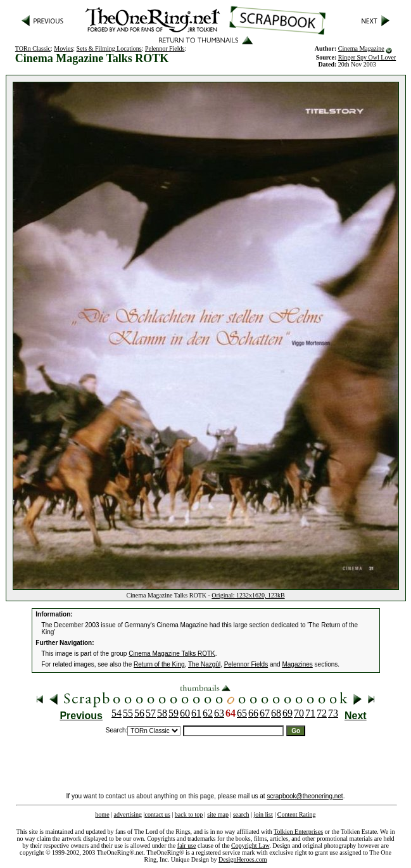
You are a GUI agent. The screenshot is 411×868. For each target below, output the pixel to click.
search (241, 814)
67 (265, 713)
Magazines (297, 664)
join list (263, 814)
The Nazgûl (204, 664)
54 (117, 713)
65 (242, 713)
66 (253, 713)
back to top (189, 814)
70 (299, 713)
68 (276, 713)
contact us (158, 814)
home (102, 814)
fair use (187, 846)
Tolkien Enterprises (298, 832)
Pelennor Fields (165, 48)
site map (218, 814)
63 (219, 713)
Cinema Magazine (361, 48)
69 (288, 713)
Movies (63, 48)
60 (185, 713)
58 (162, 713)
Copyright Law (250, 846)
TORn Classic (33, 48)
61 (196, 713)
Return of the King (159, 664)
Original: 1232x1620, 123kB (248, 595)
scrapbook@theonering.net (305, 796)
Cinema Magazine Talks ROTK (172, 654)
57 (151, 713)
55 (128, 713)
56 (139, 713)
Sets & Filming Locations (109, 48)
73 (333, 713)
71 (310, 713)
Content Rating (297, 814)
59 (174, 713)
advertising (128, 814)
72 (322, 713)
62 (208, 713)
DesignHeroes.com (243, 859)
